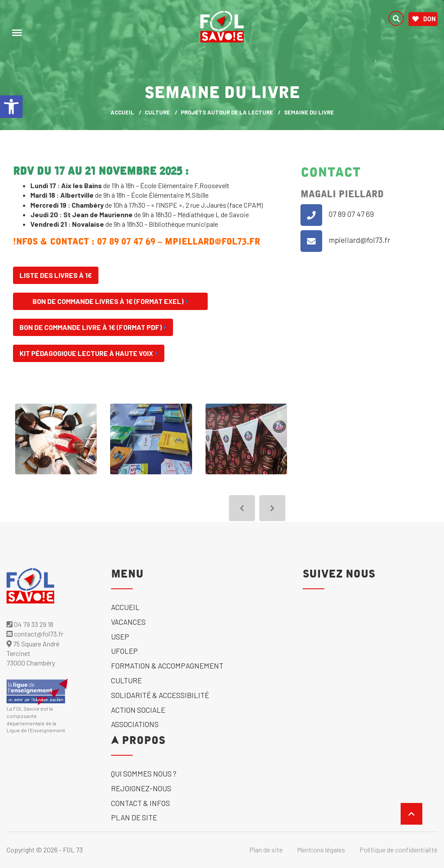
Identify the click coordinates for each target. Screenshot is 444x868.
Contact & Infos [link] (140, 803)
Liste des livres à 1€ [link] (56, 275)
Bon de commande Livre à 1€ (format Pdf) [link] (93, 327)
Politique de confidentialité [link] (398, 850)
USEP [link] (120, 636)
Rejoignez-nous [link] (141, 788)
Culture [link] (157, 112)
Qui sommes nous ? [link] (144, 773)
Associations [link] (135, 724)
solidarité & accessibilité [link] (160, 695)
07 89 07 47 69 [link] (351, 214)
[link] (11, 107)
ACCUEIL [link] (122, 112)
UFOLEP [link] (124, 651)
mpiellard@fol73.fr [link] (359, 240)
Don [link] (424, 19)
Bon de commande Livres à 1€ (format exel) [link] (110, 301)
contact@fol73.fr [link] (35, 634)
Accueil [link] (125, 607)
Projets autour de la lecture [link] (227, 112)
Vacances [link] (128, 622)
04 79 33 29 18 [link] (30, 624)
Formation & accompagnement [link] (167, 666)
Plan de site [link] (134, 817)
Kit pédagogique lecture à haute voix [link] (89, 353)
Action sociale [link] (138, 710)
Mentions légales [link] (321, 850)
